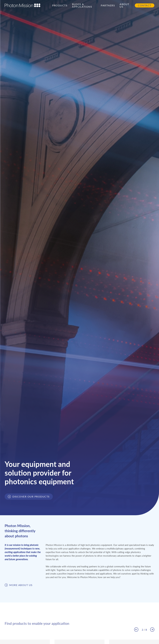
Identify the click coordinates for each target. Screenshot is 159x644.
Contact (145, 5)
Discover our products (31, 496)
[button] (136, 630)
